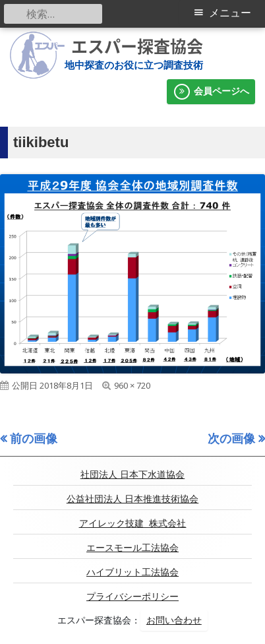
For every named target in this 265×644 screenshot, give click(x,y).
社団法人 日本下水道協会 (132, 474)
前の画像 (34, 438)
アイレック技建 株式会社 (133, 523)
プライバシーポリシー (132, 596)
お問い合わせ (174, 620)
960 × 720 (132, 385)
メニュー (230, 13)
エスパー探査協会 (137, 46)
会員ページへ (211, 92)
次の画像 (231, 438)
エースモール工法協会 (132, 548)
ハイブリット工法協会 (132, 572)
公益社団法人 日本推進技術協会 (132, 499)
